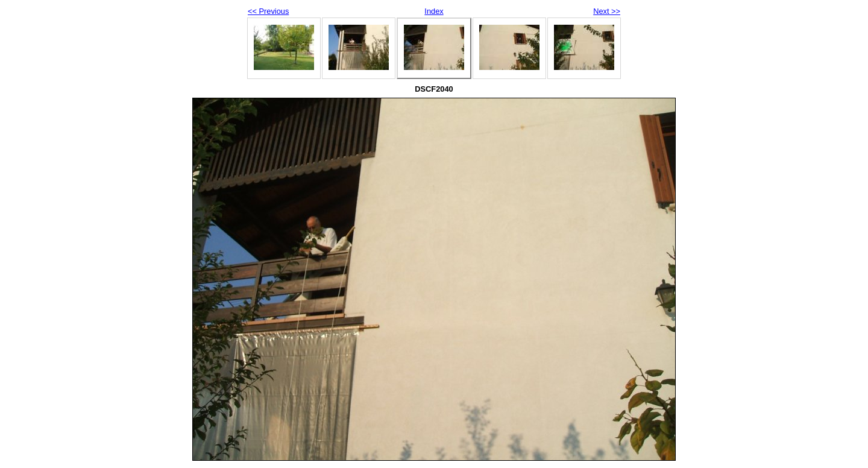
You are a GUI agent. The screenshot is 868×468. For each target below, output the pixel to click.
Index (434, 11)
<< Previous (268, 11)
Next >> (607, 11)
